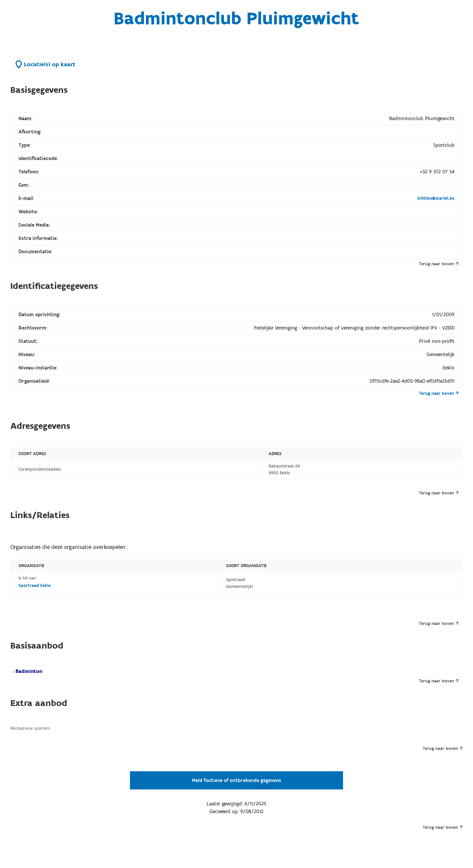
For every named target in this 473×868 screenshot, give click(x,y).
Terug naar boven (439, 264)
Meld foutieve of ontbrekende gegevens (236, 780)
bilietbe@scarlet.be (436, 198)
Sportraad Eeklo (35, 586)
